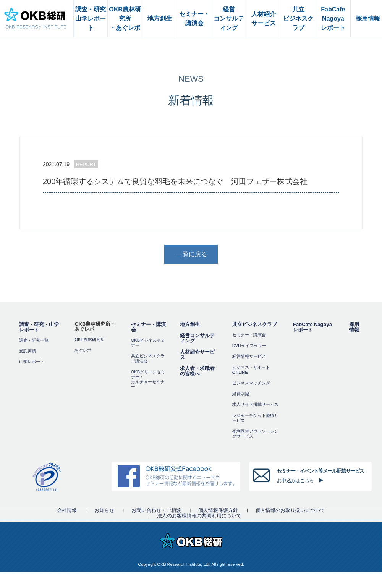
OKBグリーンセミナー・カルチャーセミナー (148, 380)
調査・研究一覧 (34, 340)
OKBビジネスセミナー (148, 343)
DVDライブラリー (249, 346)
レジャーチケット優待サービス (255, 418)
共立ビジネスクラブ (255, 324)
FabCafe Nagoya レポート (312, 327)
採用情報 (354, 327)
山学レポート (32, 362)
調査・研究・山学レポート (39, 327)
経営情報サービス (249, 356)
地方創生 (190, 324)
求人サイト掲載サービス (255, 404)
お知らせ (104, 510)
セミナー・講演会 (148, 327)
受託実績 (28, 351)
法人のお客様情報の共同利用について (199, 516)
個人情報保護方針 (218, 510)
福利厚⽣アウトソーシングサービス (255, 434)
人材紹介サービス (197, 355)
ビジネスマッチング (251, 383)
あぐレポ (83, 350)
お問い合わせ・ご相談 (156, 510)
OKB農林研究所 (89, 339)
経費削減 (241, 394)
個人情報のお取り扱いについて (290, 510)
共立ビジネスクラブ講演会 (148, 358)
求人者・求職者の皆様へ (197, 371)
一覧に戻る (192, 254)
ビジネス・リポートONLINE (251, 370)
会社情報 (67, 510)
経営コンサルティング (197, 338)
